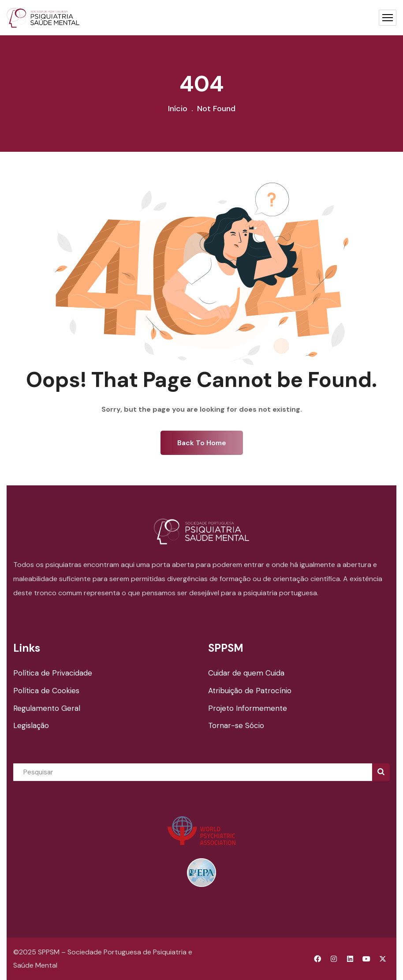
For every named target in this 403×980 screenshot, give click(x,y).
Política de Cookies (46, 691)
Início (178, 109)
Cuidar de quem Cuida (246, 673)
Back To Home (202, 443)
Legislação (31, 725)
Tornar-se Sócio (236, 725)
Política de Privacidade (53, 673)
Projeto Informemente (248, 708)
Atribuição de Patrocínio (250, 691)
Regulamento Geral (47, 708)
